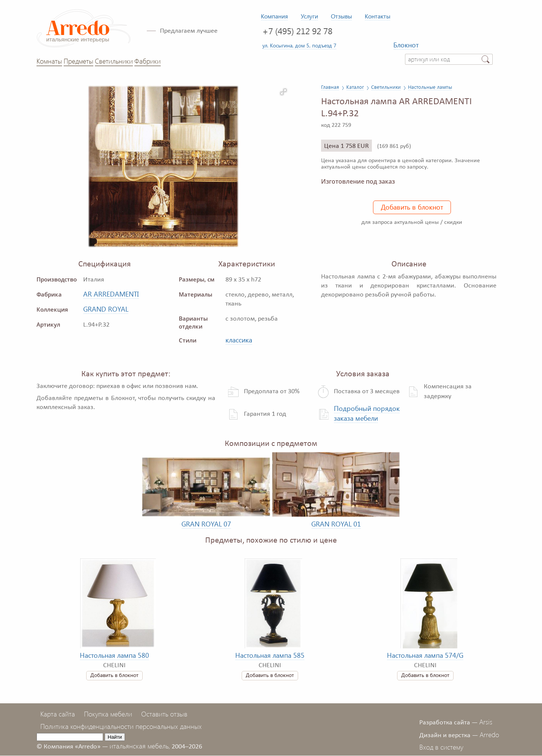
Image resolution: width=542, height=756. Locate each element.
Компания (274, 16)
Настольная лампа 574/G (425, 655)
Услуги (309, 16)
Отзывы (341, 16)
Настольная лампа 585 (270, 655)
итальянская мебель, (140, 746)
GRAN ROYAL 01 (336, 524)
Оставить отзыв (164, 714)
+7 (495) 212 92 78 (297, 31)
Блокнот (406, 45)
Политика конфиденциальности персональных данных (121, 726)
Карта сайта (58, 714)
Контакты (378, 16)
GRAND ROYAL (106, 309)
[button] (283, 92)
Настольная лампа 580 (114, 655)
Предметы (78, 61)
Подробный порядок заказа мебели (367, 413)
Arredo (489, 735)
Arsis (486, 722)
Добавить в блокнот (412, 207)
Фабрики (148, 61)
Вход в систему (441, 747)
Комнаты (49, 61)
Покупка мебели (108, 714)
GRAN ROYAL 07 (206, 524)
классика (239, 340)
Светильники (114, 61)
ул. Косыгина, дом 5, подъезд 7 (299, 45)
